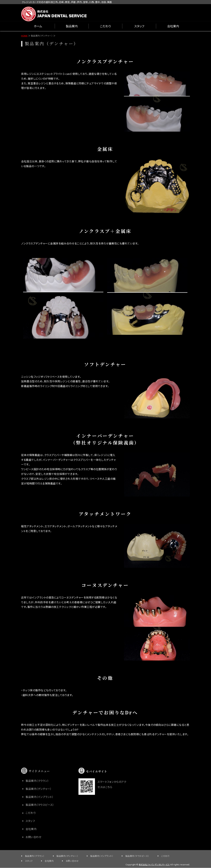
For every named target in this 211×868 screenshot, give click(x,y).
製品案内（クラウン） (37, 781)
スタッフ (139, 26)
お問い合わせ (33, 837)
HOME (24, 36)
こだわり (105, 26)
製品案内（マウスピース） (40, 805)
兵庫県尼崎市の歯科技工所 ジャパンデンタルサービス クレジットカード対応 (54, 12)
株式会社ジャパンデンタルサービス (154, 865)
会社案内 (173, 26)
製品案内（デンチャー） (39, 789)
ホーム (38, 26)
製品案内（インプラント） (39, 797)
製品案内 (72, 26)
